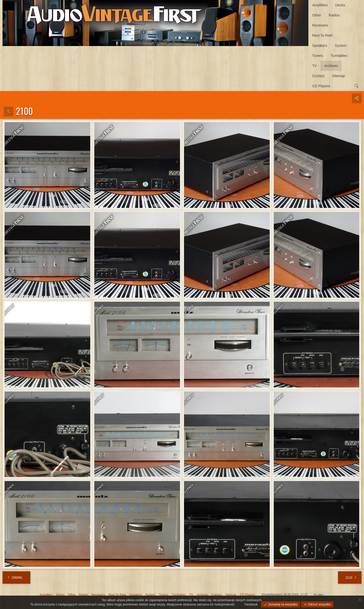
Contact (318, 76)
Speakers (320, 46)
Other (317, 15)
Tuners (318, 56)
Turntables (339, 56)
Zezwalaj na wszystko (282, 604)
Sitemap (338, 76)
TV (314, 66)
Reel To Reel (322, 35)
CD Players (321, 86)
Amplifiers (320, 5)
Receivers (320, 25)
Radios (334, 15)
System (341, 46)
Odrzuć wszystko (319, 604)
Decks (340, 5)
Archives (331, 66)
